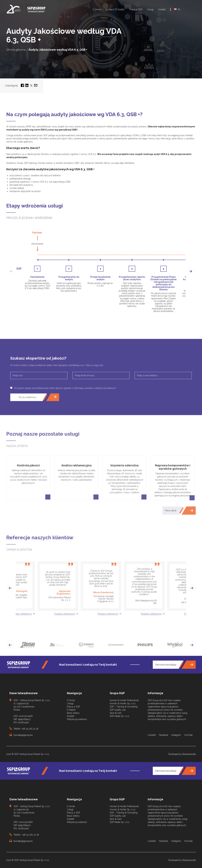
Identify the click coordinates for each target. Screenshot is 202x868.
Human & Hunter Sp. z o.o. (123, 703)
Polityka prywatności (77, 719)
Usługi (150, 9)
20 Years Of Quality (115, 9)
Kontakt (162, 9)
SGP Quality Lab (118, 710)
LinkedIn (152, 735)
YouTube (188, 735)
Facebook (164, 735)
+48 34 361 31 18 (30, 729)
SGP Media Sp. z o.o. (120, 716)
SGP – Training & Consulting (124, 707)
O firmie (97, 9)
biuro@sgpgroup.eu (23, 735)
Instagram (176, 735)
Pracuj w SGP (136, 9)
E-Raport (71, 710)
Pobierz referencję (21, 634)
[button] (10, 609)
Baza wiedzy (73, 713)
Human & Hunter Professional (124, 700)
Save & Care (116, 713)
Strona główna (16, 50)
